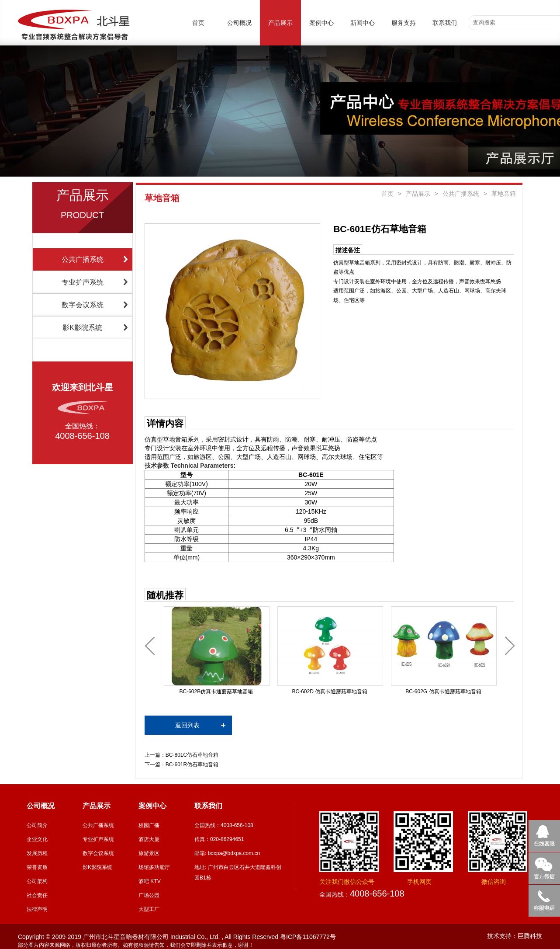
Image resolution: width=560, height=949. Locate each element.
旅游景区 (149, 853)
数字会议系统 (83, 305)
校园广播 (149, 825)
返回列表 (187, 725)
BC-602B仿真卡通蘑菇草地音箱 (216, 692)
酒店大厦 (149, 839)
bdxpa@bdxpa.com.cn (234, 853)
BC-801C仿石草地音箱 (192, 755)
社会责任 (37, 895)
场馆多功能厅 (154, 867)
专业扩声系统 (83, 282)
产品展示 (280, 23)
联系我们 (445, 23)
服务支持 (404, 23)
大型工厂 (149, 909)
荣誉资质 (37, 867)
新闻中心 (363, 23)
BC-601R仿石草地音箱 (192, 765)
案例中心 (321, 23)
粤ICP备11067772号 (308, 937)
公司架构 (37, 881)
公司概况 (239, 23)
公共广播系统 (83, 259)
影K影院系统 (82, 328)
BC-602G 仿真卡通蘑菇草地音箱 (443, 692)
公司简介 (37, 825)
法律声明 (37, 909)
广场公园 (149, 895)
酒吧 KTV (150, 881)
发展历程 (37, 853)
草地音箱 (504, 194)
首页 (198, 23)
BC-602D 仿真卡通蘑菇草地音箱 (330, 692)
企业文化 (37, 839)
